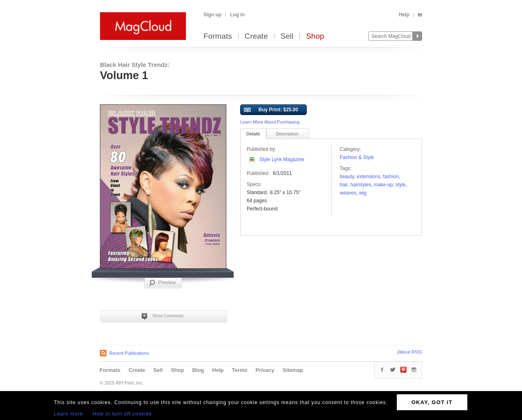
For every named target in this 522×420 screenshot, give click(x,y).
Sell (287, 36)
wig (363, 193)
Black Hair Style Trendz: (135, 65)
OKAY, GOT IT (432, 402)
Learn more (68, 414)
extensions (368, 177)
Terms (239, 370)
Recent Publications (129, 353)
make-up (383, 185)
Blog (198, 370)
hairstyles (361, 185)
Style (401, 185)
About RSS (409, 352)
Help (404, 15)
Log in (237, 15)
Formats (218, 36)
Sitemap (293, 370)
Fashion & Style (357, 157)
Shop (315, 36)
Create (256, 36)
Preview (162, 283)
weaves (348, 193)
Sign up (212, 15)
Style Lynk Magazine (282, 159)
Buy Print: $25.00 (271, 110)
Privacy (265, 370)
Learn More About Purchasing (270, 122)
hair (344, 185)
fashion (391, 177)
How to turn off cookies (123, 414)
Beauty (347, 177)
